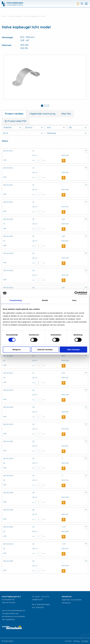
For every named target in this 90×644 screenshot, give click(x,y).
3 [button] (48, 106)
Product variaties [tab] (14, 114)
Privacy (77, 641)
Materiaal (67, 133)
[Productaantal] (39, 161)
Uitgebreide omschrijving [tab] (42, 114)
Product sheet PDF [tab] (17, 121)
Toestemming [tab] (16, 300)
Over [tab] (74, 300)
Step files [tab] (66, 114)
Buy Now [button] (64, 161)
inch (56, 127)
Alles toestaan (73, 349)
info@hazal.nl (37, 600)
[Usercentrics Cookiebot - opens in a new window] (76, 293)
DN (78, 127)
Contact (68, 641)
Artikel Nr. (12, 127)
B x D (23, 133)
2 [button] (45, 106)
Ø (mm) (34, 127)
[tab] (42, 106)
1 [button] (42, 106)
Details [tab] (45, 300)
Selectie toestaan (45, 349)
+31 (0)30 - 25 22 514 (40, 597)
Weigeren (17, 349)
